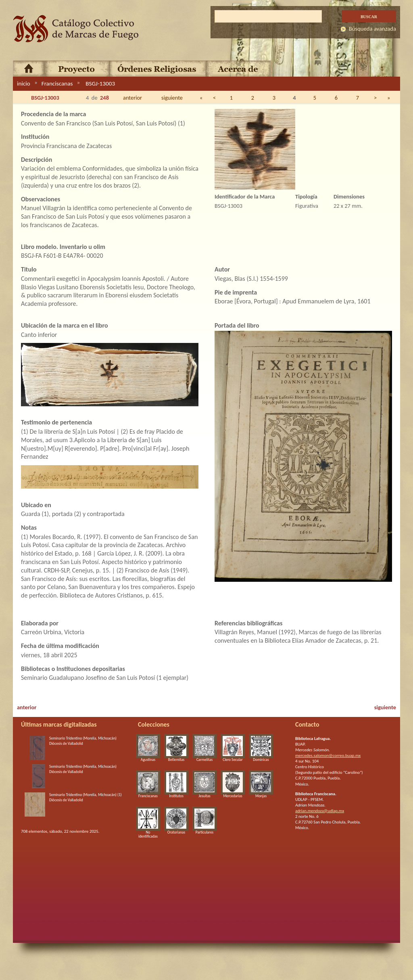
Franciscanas (57, 84)
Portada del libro (237, 325)
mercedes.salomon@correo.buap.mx (328, 755)
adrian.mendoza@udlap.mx (320, 811)
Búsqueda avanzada (372, 29)
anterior (132, 98)
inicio (24, 84)
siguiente (172, 98)
